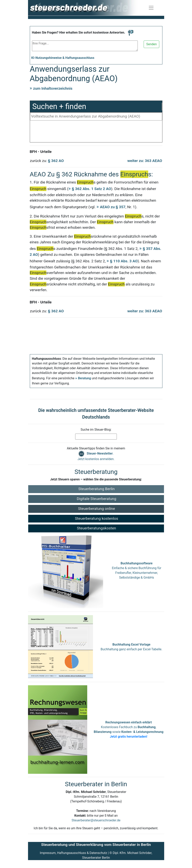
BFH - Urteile (41, 152)
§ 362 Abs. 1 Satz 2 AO (91, 189)
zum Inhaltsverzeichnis (53, 88)
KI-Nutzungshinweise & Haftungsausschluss (63, 58)
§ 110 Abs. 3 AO (124, 261)
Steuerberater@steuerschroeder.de (96, 820)
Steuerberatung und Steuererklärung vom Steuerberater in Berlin (96, 845)
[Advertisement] (96, 132)
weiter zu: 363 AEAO (145, 161)
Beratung (84, 378)
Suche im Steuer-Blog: (96, 430)
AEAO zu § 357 (113, 207)
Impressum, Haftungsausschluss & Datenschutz (74, 853)
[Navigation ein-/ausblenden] (151, 8)
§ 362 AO (56, 161)
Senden (151, 44)
